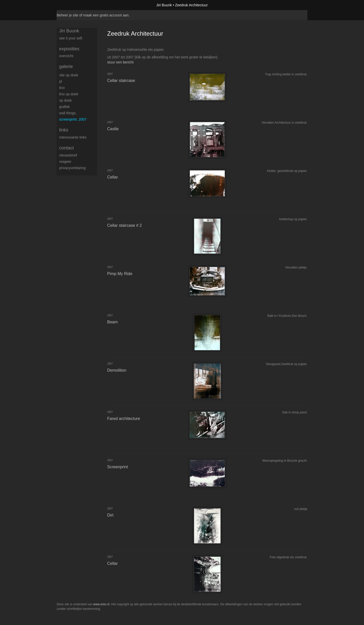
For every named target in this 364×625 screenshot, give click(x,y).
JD (61, 81)
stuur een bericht (120, 62)
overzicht (66, 56)
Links (64, 130)
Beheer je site (67, 15)
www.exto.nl (101, 604)
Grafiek (64, 107)
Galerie (66, 66)
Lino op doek (69, 94)
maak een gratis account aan (106, 15)
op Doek (65, 100)
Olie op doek (69, 75)
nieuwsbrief (68, 155)
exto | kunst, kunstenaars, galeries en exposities (71, 5)
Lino (62, 88)
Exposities (69, 49)
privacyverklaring (72, 168)
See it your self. (71, 38)
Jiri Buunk (164, 5)
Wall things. (68, 113)
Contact (66, 148)
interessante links (73, 137)
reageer (65, 162)
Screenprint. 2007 (73, 119)
